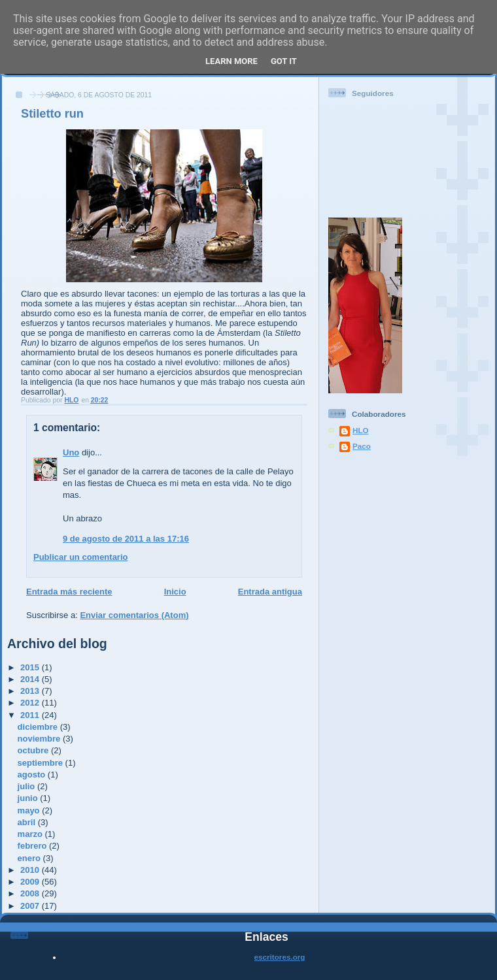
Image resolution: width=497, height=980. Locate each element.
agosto (33, 775)
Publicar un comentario (80, 557)
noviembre (40, 739)
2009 (31, 882)
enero (30, 858)
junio (29, 798)
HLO (361, 430)
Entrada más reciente (69, 592)
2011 (31, 715)
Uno (71, 452)
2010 (31, 870)
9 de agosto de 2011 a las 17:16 (126, 539)
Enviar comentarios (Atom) (134, 615)
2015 (31, 667)
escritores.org (280, 957)
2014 (31, 679)
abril (28, 822)
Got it (284, 61)
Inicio (175, 592)
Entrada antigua (270, 592)
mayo (30, 810)
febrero (33, 846)
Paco (362, 446)
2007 (31, 906)
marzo (31, 834)
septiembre (42, 763)
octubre (34, 750)
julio (27, 786)
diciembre (39, 727)
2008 (31, 893)
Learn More (231, 61)
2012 (31, 703)
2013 (31, 691)
